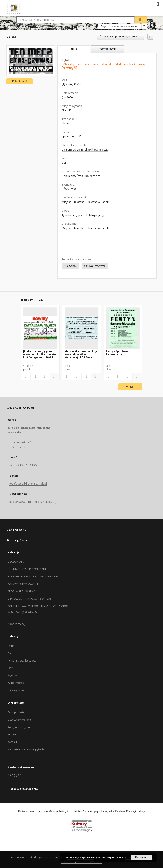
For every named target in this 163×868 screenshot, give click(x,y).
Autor (11, 653)
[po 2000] (68, 97)
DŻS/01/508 (69, 189)
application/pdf (71, 136)
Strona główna (17, 540)
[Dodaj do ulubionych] (150, 37)
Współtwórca (16, 683)
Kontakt (12, 742)
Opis (11, 668)
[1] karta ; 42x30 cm (74, 84)
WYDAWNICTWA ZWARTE (23, 584)
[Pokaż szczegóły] (54, 376)
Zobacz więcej (16, 624)
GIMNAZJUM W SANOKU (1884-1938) (30, 599)
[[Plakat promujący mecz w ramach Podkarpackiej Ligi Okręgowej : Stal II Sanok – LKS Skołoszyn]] (40, 328)
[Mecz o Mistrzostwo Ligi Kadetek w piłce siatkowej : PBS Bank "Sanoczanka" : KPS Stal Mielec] (81, 328)
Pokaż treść (20, 81)
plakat (65, 123)
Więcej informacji (117, 857)
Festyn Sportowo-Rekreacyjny (118, 353)
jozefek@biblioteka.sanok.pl (28, 484)
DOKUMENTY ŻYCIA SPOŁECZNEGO (29, 569)
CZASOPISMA (16, 562)
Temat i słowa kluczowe (22, 661)
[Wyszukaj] (141, 20)
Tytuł (11, 646)
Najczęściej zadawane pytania (26, 749)
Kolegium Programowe (22, 727)
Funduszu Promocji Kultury (130, 811)
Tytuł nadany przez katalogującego (84, 215)
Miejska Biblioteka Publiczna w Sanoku (86, 202)
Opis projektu (16, 712)
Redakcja (13, 734)
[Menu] (158, 3)
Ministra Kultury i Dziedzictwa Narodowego (73, 811)
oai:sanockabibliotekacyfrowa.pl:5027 (85, 150)
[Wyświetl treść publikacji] (45, 376)
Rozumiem (142, 857)
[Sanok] (67, 110)
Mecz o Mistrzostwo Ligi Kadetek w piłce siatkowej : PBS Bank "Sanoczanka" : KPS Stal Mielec (81, 354)
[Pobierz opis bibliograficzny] (35, 376)
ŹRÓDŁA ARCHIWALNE (21, 591)
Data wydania (16, 690)
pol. (64, 163)
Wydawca (13, 675)
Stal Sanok (70, 266)
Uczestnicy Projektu (20, 720)
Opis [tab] (74, 49)
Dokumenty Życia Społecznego (81, 176)
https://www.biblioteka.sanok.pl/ (31, 502)
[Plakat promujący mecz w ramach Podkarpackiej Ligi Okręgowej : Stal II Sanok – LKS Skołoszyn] (40, 354)
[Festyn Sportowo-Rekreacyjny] (123, 328)
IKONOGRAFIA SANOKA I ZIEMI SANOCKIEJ (33, 577)
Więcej (130, 387)
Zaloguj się (14, 775)
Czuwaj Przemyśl (95, 266)
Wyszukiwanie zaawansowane (119, 26)
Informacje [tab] (108, 49)
